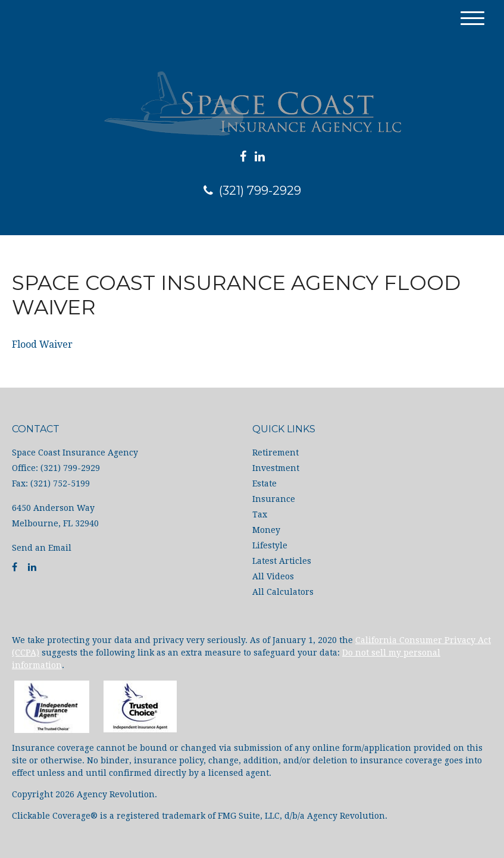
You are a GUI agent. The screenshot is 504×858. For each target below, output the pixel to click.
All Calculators (283, 592)
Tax (260, 514)
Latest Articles (282, 561)
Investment (276, 468)
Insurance (274, 499)
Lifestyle (270, 545)
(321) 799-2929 (252, 191)
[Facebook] (243, 157)
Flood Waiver (42, 344)
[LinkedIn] (260, 157)
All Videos (273, 576)
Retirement (276, 453)
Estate (264, 483)
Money (266, 530)
